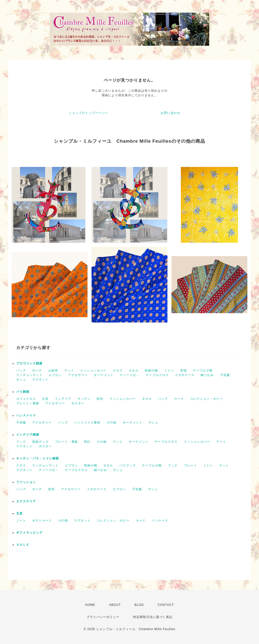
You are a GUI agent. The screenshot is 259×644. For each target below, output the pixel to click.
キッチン (84, 399)
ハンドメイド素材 (87, 423)
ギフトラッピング (29, 533)
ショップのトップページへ (89, 113)
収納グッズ (40, 442)
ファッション (26, 482)
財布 (100, 399)
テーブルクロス (157, 375)
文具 (45, 399)
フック (21, 442)
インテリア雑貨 (28, 435)
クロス (118, 370)
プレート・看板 (66, 442)
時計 (87, 442)
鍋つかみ (207, 375)
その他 (111, 423)
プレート (190, 465)
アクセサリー (78, 375)
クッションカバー (93, 370)
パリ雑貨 (23, 392)
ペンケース (160, 521)
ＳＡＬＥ (23, 545)
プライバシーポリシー (103, 617)
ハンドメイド (26, 415)
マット (69, 370)
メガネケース (185, 375)
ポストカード (42, 521)
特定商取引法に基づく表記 (153, 617)
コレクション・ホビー (206, 399)
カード (179, 399)
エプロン (55, 375)
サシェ (21, 380)
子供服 (225, 375)
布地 (183, 370)
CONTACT (166, 605)
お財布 (53, 370)
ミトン (169, 370)
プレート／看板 (28, 403)
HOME (90, 605)
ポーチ (37, 370)
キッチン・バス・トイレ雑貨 (38, 458)
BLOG (139, 605)
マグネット (40, 380)
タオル (134, 370)
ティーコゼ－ (129, 375)
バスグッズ (128, 465)
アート (221, 442)
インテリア (63, 399)
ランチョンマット (29, 375)
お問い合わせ (170, 113)
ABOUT (115, 605)
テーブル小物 (203, 370)
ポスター (78, 403)
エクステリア (26, 501)
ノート (21, 521)
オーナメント (104, 375)
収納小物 (151, 370)
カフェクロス (26, 399)
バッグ (21, 370)
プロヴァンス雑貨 (29, 363)
